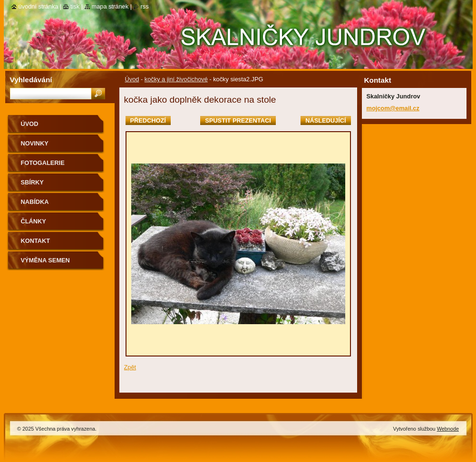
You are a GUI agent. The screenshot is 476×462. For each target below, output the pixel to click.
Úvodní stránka (39, 6)
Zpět (130, 367)
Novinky (35, 143)
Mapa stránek (110, 6)
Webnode (448, 429)
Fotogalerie (43, 163)
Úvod (132, 79)
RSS (145, 6)
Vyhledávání (31, 80)
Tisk (75, 6)
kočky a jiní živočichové (176, 79)
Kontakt (36, 241)
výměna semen (45, 260)
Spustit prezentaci (238, 120)
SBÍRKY (32, 182)
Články (34, 221)
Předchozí (148, 120)
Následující (325, 120)
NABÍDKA (35, 202)
